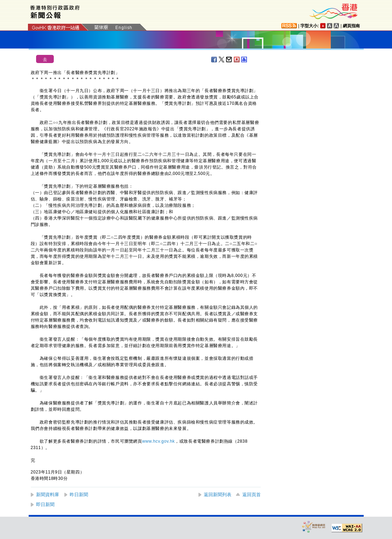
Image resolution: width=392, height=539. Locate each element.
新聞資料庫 (48, 495)
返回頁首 (252, 495)
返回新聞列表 (218, 495)
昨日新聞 (79, 495)
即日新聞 (45, 504)
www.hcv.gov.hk (159, 441)
